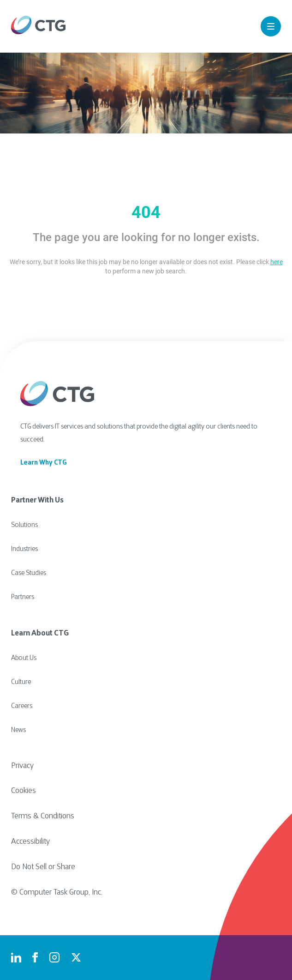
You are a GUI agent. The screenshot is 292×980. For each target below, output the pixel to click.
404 (146, 212)
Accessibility (30, 842)
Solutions (24, 525)
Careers (22, 706)
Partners (23, 597)
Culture (21, 682)
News (18, 730)
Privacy (22, 766)
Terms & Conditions (43, 817)
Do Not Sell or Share (43, 867)
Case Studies (29, 573)
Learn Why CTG (44, 463)
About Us (24, 658)
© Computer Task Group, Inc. (57, 893)
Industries (24, 549)
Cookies (24, 791)
